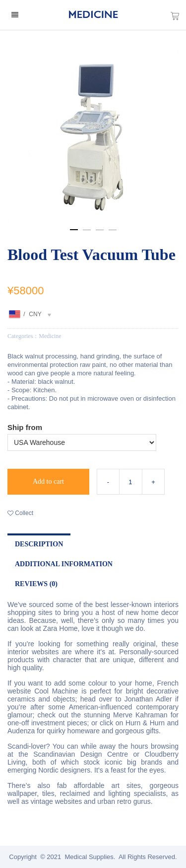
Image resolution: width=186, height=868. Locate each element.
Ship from (25, 427)
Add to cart (48, 481)
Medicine (50, 336)
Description (39, 544)
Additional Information (64, 564)
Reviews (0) (36, 584)
